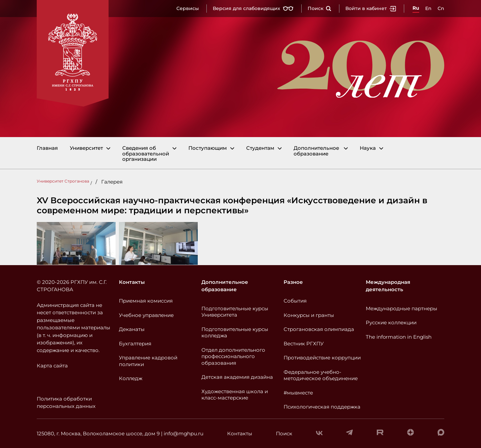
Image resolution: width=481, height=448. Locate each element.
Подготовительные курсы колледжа (235, 332)
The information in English (399, 337)
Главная (47, 148)
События (295, 301)
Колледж (131, 378)
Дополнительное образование (316, 151)
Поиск (319, 8)
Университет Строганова (63, 181)
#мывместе (298, 393)
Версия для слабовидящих (253, 8)
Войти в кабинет (371, 8)
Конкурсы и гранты (309, 315)
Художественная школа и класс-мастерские (235, 395)
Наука (368, 148)
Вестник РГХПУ (304, 344)
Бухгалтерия (135, 344)
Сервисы (188, 8)
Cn (441, 8)
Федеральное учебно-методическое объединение (321, 375)
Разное (293, 282)
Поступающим (208, 148)
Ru (416, 8)
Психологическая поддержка (322, 407)
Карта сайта (52, 366)
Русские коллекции (391, 322)
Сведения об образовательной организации (146, 154)
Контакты (132, 282)
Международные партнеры (402, 308)
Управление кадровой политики (148, 361)
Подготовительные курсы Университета (235, 312)
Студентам (260, 148)
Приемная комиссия (146, 301)
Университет (86, 148)
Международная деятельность (388, 286)
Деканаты (132, 329)
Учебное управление (146, 315)
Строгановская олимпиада (319, 329)
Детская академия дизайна (237, 377)
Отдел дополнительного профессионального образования (233, 356)
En (428, 8)
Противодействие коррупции (322, 358)
